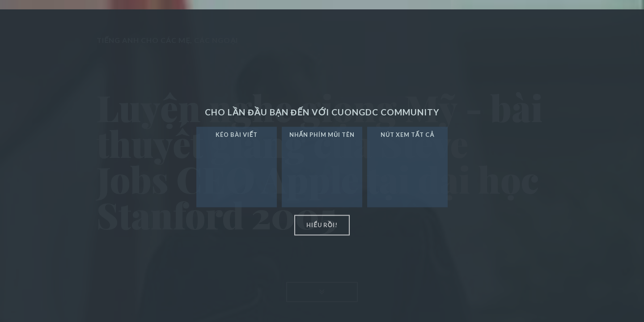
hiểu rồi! (322, 225)
